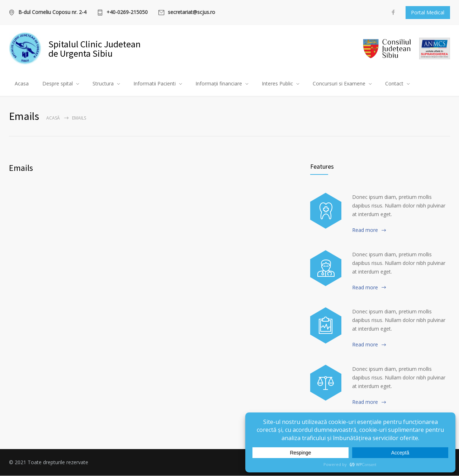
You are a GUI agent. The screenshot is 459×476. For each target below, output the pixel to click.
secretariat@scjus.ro (191, 13)
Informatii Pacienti (155, 84)
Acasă (53, 118)
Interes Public (277, 84)
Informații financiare (219, 84)
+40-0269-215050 (127, 13)
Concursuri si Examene (339, 84)
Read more (365, 230)
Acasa (22, 84)
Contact (394, 84)
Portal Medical (428, 12)
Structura (103, 84)
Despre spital (58, 84)
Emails (21, 168)
